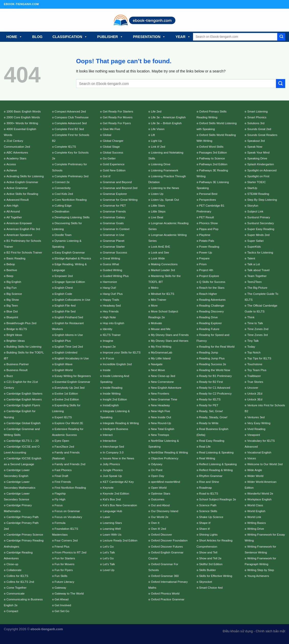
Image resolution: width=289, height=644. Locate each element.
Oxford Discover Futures (167, 547)
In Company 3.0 (113, 452)
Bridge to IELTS (17, 329)
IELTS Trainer (112, 335)
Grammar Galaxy (114, 217)
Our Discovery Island (165, 511)
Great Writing (112, 258)
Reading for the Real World (217, 347)
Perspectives (208, 200)
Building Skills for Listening (24, 347)
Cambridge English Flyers (23, 405)
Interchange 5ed (113, 447)
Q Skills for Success (212, 282)
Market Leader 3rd (163, 270)
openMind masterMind (165, 482)
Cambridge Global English (23, 423)
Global (107, 135)
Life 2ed (156, 111)
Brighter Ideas (16, 341)
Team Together (257, 276)
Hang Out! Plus (113, 294)
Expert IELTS (63, 417)
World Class (255, 505)
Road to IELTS (209, 494)
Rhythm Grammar (211, 476)
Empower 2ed (64, 276)
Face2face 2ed (64, 447)
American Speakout (19, 235)
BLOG (37, 37)
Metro (155, 288)
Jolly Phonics (111, 464)
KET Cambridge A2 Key (118, 482)
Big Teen (12, 306)
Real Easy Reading (212, 441)
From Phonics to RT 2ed (70, 552)
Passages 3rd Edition (213, 153)
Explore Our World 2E (69, 423)
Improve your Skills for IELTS (122, 352)
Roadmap (206, 488)
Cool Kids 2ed (64, 194)
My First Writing (161, 347)
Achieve (12, 170)
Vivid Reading (256, 429)
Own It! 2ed (158, 529)
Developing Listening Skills (72, 217)
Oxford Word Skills (211, 147)
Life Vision (158, 129)
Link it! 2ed (158, 147)
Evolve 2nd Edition (67, 399)
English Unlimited (66, 352)
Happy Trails (111, 300)
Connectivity (63, 188)
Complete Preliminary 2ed (72, 176)
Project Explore (209, 276)
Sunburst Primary (258, 217)
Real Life (205, 447)
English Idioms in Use (69, 335)
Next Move (158, 370)
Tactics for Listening (260, 252)
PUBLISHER (110, 37)
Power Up (206, 252)
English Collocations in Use (73, 300)
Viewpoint (254, 435)
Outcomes (158, 499)
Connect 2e (62, 182)
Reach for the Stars (212, 288)
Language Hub (113, 511)
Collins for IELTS (17, 576)
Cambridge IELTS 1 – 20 (22, 441)
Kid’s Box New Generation (120, 505)
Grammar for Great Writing (120, 200)
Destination (62, 211)
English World (64, 370)
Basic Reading (16, 258)
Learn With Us (112, 535)
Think (251, 317)
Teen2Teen (254, 282)
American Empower (19, 223)
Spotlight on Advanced (262, 170)
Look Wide (158, 258)
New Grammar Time (164, 399)
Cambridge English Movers (24, 399)
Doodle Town (63, 235)
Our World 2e (160, 517)
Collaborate (14, 570)
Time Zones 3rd (257, 335)
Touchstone (255, 364)
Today (251, 347)
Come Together (16, 588)
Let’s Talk (109, 552)
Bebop (11, 264)
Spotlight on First (258, 176)
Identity (108, 329)
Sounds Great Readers (262, 135)
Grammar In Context (116, 229)
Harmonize (110, 282)
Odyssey (157, 464)
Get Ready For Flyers (117, 123)
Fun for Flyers (64, 570)
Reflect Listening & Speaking (218, 464)
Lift (153, 135)
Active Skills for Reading (22, 194)
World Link (254, 517)
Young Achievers (258, 576)
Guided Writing (113, 270)
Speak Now (255, 147)
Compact (12, 611)
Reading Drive (208, 317)
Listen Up (157, 194)
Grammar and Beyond (117, 182)
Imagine (108, 341)
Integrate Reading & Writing (121, 423)
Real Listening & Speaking (216, 452)
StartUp (252, 188)
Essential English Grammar (73, 382)
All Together (14, 217)
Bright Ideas (14, 335)
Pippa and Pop (209, 229)
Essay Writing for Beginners (73, 376)
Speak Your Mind (258, 153)
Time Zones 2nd (258, 329)
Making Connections (164, 264)
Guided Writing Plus (116, 276)
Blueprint (12, 317)
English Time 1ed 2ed (69, 347)
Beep (10, 276)
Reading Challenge (212, 306)
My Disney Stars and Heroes (170, 341)
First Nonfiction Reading (70, 488)
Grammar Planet (114, 241)
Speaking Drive (257, 158)
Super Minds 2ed (258, 235)
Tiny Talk (253, 341)
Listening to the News (165, 188)
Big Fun (11, 288)
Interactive (110, 441)
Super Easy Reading (261, 229)
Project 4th (206, 270)
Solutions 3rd (256, 123)
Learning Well (112, 529)
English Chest (64, 288)
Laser (107, 517)
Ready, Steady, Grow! (213, 417)
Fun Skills (61, 576)
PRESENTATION (149, 37)
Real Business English (214, 429)
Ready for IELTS (210, 399)
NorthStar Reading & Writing (169, 452)
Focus (59, 505)
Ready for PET (209, 405)
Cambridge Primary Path (22, 517)
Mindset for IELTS (162, 294)
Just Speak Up (112, 476)
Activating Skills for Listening (25, 176)
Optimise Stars (161, 494)
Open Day (158, 476)
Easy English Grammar (70, 252)
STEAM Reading (258, 194)
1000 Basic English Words (23, 111)
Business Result (17, 370)
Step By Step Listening (262, 200)
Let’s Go (108, 547)
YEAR (183, 37)
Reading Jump (209, 352)
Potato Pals (207, 241)
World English (256, 511)
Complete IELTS (65, 147)
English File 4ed (65, 306)
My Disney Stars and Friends (170, 335)
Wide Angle (255, 470)
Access (11, 164)
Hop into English (114, 323)
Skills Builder (208, 570)
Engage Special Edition (70, 282)
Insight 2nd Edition (115, 399)
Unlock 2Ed (255, 394)
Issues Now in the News (119, 458)
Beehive (12, 270)
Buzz (10, 376)
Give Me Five (112, 129)
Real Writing (207, 458)
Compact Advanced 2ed (70, 111)
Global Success (113, 153)
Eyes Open (62, 441)
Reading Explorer (210, 323)
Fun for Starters (65, 558)
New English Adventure (166, 388)
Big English (14, 282)
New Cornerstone (162, 382)
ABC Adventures (17, 153)
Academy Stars (16, 158)
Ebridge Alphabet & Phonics (73, 258)
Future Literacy (64, 582)
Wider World (255, 476)
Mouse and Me (161, 329)
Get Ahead (62, 599)
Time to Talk (255, 323)
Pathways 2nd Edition (213, 164)
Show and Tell (208, 552)
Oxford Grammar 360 (165, 576)
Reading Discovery (212, 311)
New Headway (160, 405)
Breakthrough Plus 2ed (21, 323)
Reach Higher (208, 294)
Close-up (12, 564)
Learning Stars (112, 523)
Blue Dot (12, 311)
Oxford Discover (161, 535)
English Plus (63, 341)
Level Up (109, 570)
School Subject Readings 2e (218, 499)
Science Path (208, 505)
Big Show (13, 300)
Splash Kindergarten (260, 164)
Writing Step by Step (261, 570)
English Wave (64, 364)
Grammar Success (115, 252)
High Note (109, 317)
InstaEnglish (111, 405)
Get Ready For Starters (118, 111)
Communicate (15, 594)
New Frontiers (160, 394)
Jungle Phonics (113, 470)
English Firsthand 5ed (69, 317)
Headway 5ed (112, 306)
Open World (159, 488)
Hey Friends (111, 311)
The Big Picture (257, 288)
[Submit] (281, 37)
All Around (13, 211)
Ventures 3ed (256, 417)
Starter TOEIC (256, 182)
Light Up (156, 141)
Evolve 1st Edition (66, 394)
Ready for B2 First (211, 382)
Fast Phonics (63, 470)
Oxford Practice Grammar (168, 599)
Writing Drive (256, 529)
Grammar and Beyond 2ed (120, 188)
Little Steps (158, 211)
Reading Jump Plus (212, 358)
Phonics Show (208, 223)
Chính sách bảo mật (270, 631)
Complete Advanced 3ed (71, 123)
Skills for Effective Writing (216, 576)
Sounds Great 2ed (259, 129)
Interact (108, 435)
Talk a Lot (253, 264)
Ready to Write (209, 423)
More (154, 306)
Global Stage (111, 147)
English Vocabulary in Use (72, 358)
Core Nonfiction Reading (71, 200)
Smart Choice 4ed (211, 588)
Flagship (60, 494)
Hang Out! (110, 288)
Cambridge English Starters (24, 394)
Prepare (204, 258)
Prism (203, 264)
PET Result (207, 217)
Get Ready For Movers (118, 117)
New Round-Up (161, 423)
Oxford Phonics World (165, 594)
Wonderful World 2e (260, 494)
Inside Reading (113, 388)
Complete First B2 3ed (69, 129)
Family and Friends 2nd (70, 464)
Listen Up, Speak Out (165, 200)
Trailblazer (254, 376)
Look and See (160, 252)
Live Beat (157, 217)
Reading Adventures (212, 300)
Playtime (205, 235)
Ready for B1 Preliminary (215, 376)
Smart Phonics (257, 117)
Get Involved (63, 605)
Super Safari (255, 241)
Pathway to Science (212, 158)
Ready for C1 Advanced (215, 388)
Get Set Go (62, 611)
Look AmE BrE (160, 247)
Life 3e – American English (168, 117)
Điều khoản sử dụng (238, 631)
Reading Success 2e (213, 364)
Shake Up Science (211, 517)
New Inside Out (161, 417)
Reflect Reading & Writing (216, 470)
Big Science (14, 294)
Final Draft (61, 476)
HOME (14, 37)
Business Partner (18, 364)
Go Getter (109, 158)
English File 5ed (65, 311)
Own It (155, 523)
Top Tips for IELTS (259, 358)
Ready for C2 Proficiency (215, 394)
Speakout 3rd (256, 141)
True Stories (255, 382)
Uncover (253, 388)
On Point (157, 470)
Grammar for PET (115, 206)
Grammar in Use (114, 235)
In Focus (109, 358)
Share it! (205, 529)
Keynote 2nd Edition (116, 494)
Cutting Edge (63, 206)
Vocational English (259, 452)
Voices (251, 458)
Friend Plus (62, 547)
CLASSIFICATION (70, 37)
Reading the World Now (215, 370)
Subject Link (255, 211)
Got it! (107, 176)
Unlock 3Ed (255, 399)
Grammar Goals (113, 223)
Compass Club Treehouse (72, 117)
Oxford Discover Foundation (169, 540)
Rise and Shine (209, 482)
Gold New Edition (114, 170)
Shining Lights (208, 535)
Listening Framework (165, 170)
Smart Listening (257, 111)
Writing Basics (256, 523)
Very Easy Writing (259, 423)
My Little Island (161, 358)
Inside (107, 370)
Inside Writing (112, 394)
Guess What (111, 264)
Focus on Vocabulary (68, 517)
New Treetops (160, 435)
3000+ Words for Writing (22, 123)
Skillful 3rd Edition (211, 564)
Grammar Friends (114, 211)
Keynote (108, 488)
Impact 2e (109, 347)
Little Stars (158, 206)
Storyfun (253, 206)
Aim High (12, 206)
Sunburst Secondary (260, 223)
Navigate (157, 364)
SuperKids (254, 247)
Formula (60, 523)
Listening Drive (161, 164)
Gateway (60, 588)
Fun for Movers (64, 564)
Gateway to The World (69, 594)
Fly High (60, 499)
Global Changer (113, 141)
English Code (63, 294)
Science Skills (208, 511)
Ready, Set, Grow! (211, 411)
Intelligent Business (116, 429)
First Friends (63, 482)
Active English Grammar (22, 182)
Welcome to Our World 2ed (265, 464)
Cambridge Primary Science (25, 535)
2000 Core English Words (23, 117)
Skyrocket (206, 582)
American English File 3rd (23, 229)
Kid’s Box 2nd (112, 499)
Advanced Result (17, 200)
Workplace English (259, 499)
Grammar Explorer (115, 194)
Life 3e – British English (166, 123)
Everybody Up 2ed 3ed (70, 388)
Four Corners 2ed (66, 540)
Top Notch (254, 352)
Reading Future (209, 329)
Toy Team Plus (257, 370)
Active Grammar (17, 188)
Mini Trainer (159, 300)
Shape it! (205, 523)
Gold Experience (114, 164)
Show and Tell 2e (210, 558)
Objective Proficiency (165, 458)
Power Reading (209, 247)
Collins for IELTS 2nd (20, 582)
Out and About (160, 505)
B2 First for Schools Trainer (24, 252)
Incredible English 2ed (117, 364)
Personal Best (208, 194)
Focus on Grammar (67, 511)
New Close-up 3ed (163, 376)
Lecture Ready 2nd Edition (120, 540)
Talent (251, 258)
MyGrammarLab (161, 352)
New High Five (160, 411)
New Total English (162, 429)
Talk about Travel (258, 270)
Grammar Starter (114, 247)
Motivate (156, 323)
